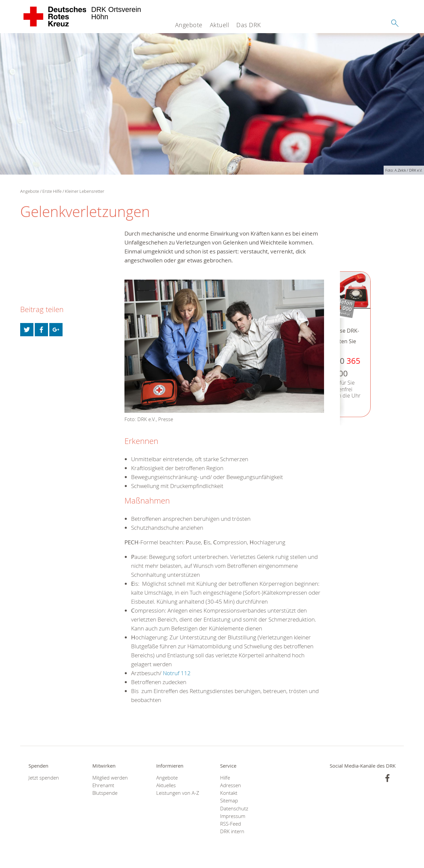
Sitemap (229, 801)
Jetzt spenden (44, 778)
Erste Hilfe (52, 191)
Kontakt (229, 793)
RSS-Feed (231, 824)
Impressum (233, 816)
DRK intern (232, 831)
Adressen (231, 785)
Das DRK (249, 25)
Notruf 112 (177, 673)
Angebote (189, 25)
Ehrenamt (103, 785)
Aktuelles (166, 785)
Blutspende (105, 793)
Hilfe (225, 778)
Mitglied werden (110, 778)
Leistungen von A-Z (178, 793)
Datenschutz (234, 809)
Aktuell (220, 25)
